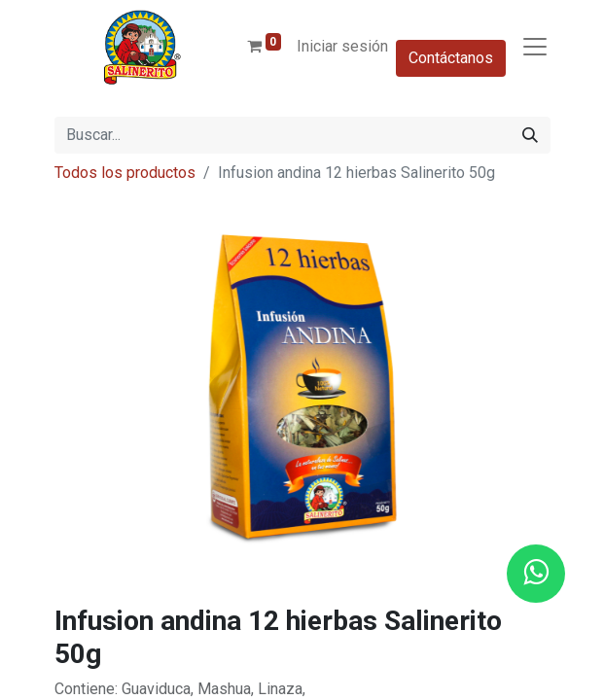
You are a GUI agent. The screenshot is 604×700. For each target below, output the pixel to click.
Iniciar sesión (342, 46)
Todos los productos (125, 173)
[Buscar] (530, 135)
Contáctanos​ (451, 58)
